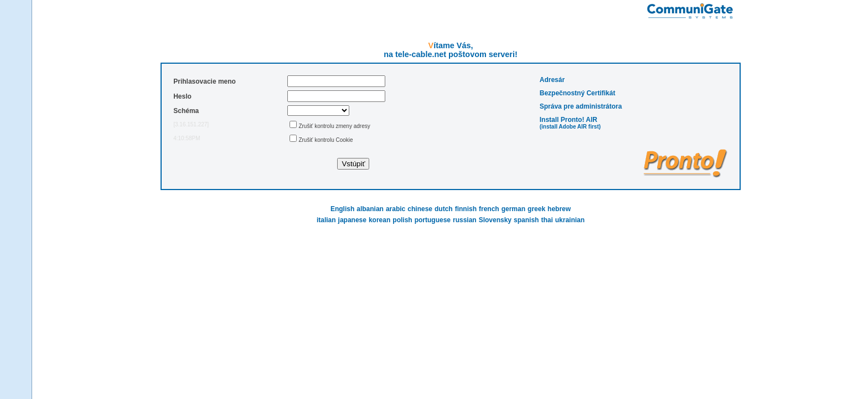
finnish (466, 209)
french (489, 209)
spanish (526, 220)
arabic (396, 209)
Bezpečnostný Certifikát (578, 93)
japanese (352, 220)
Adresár (552, 80)
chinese (420, 209)
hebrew (559, 209)
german (513, 209)
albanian (370, 209)
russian (465, 220)
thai (547, 220)
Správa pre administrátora (581, 106)
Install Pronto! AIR (569, 120)
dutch (444, 209)
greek (536, 209)
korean (379, 220)
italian (326, 220)
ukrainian (570, 220)
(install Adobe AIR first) (570, 127)
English (342, 209)
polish (402, 220)
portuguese (433, 220)
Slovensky (495, 220)
